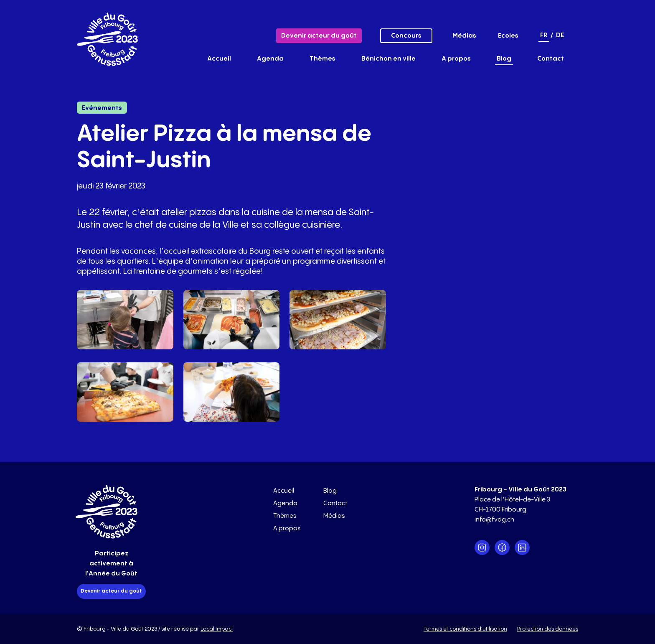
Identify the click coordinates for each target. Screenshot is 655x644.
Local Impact (217, 629)
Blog (504, 59)
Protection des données (548, 629)
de (560, 35)
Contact (551, 59)
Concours (406, 36)
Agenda (270, 59)
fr (544, 35)
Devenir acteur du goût (319, 36)
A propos (456, 59)
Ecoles (508, 36)
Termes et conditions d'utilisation (465, 629)
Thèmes (322, 59)
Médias (464, 36)
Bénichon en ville (388, 59)
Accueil (219, 59)
